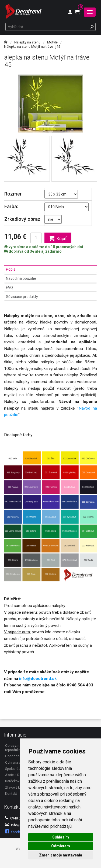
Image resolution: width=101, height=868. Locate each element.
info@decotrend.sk (38, 679)
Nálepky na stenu (27, 42)
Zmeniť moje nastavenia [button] (61, 855)
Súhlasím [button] (61, 837)
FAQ (9, 288)
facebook (16, 832)
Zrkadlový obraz (22, 219)
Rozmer (13, 194)
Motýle (52, 42)
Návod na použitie (21, 278)
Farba (11, 206)
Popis (11, 269)
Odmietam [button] (61, 846)
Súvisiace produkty (22, 297)
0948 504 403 (18, 818)
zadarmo (53, 251)
